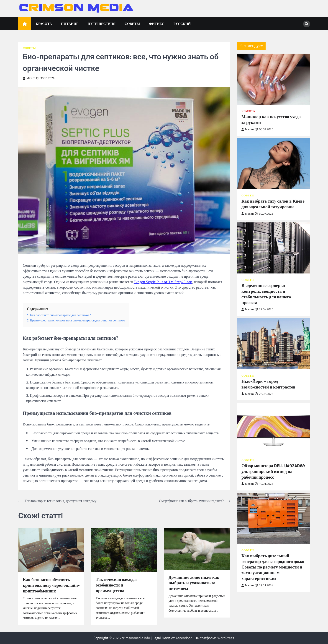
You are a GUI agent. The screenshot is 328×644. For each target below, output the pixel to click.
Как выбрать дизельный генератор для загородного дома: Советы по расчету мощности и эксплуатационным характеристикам (273, 567)
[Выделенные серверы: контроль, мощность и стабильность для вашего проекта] (273, 248)
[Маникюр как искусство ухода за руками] (273, 79)
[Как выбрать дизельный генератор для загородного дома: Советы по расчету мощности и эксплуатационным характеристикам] (273, 518)
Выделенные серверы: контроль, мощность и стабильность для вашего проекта (266, 294)
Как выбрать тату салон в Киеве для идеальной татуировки (273, 204)
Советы (132, 24)
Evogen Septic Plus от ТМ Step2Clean (163, 282)
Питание (70, 24)
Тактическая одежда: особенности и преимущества (116, 585)
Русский (182, 24)
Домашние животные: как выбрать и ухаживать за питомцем (194, 583)
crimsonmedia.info (136, 638)
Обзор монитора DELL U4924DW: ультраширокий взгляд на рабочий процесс (273, 471)
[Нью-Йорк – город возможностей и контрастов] (273, 344)
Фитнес (157, 24)
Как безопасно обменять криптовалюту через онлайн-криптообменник (51, 585)
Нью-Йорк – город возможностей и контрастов (268, 384)
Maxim (29, 78)
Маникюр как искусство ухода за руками (271, 120)
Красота (44, 24)
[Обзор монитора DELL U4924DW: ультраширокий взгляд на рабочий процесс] (273, 428)
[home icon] (25, 24)
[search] (307, 24)
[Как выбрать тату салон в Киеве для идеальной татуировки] (273, 164)
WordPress (226, 638)
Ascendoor (184, 638)
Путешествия (102, 24)
